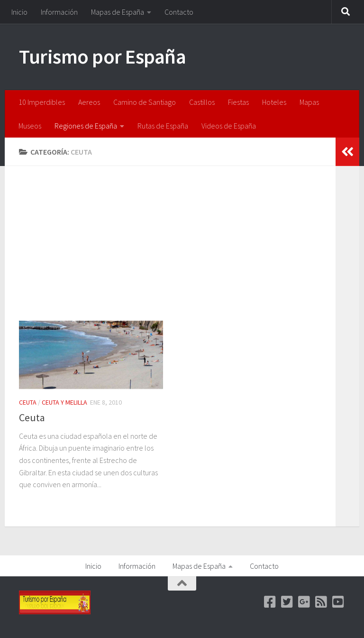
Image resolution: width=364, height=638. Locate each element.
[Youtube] (338, 602)
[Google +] (304, 602)
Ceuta (28, 402)
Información (59, 12)
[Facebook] (270, 602)
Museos (30, 126)
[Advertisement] (177, 250)
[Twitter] (287, 602)
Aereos (89, 102)
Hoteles (274, 102)
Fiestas (238, 102)
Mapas (309, 102)
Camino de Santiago (145, 102)
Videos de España (229, 126)
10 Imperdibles (42, 102)
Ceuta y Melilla (64, 402)
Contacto (179, 12)
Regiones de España (86, 126)
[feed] (321, 602)
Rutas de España (163, 126)
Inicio (19, 12)
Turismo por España (102, 56)
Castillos (202, 102)
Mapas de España (118, 12)
